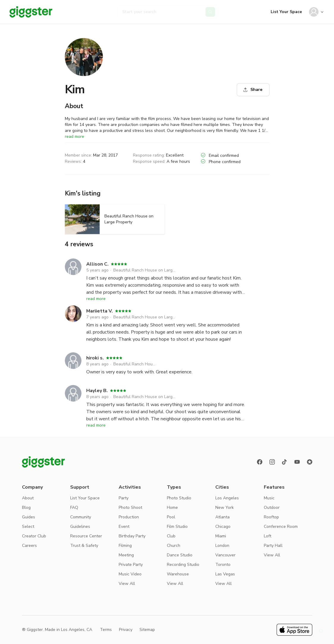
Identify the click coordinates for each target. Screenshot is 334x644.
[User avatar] (314, 12)
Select (28, 527)
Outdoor (272, 508)
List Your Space (286, 12)
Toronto (223, 565)
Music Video (130, 574)
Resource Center (86, 536)
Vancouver (225, 555)
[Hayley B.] (73, 404)
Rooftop (271, 517)
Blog (26, 508)
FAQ (74, 508)
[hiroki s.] (73, 364)
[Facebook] (260, 462)
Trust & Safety (84, 546)
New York (225, 508)
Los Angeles (227, 498)
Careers (29, 546)
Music (269, 498)
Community (81, 517)
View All (127, 584)
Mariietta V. (99, 311)
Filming (125, 546)
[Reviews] (310, 462)
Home (172, 508)
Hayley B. (97, 391)
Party (124, 498)
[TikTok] (285, 462)
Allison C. (97, 264)
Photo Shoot (130, 508)
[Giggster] (31, 12)
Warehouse (178, 574)
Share (253, 90)
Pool (171, 517)
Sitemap (147, 630)
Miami (221, 536)
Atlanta (222, 517)
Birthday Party (132, 536)
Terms (106, 630)
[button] (321, 631)
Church (174, 546)
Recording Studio (183, 565)
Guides (29, 517)
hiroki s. (95, 358)
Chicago (223, 527)
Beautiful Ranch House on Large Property (145, 270)
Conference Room (281, 527)
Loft (268, 536)
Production (129, 517)
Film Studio (177, 527)
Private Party (131, 565)
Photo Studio (179, 498)
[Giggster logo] (43, 462)
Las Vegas (225, 574)
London (222, 546)
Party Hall (273, 546)
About (28, 498)
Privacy (126, 630)
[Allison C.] (73, 277)
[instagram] (272, 462)
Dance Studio (180, 555)
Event (124, 527)
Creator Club (34, 536)
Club (171, 536)
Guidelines (80, 527)
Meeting (126, 555)
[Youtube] (297, 462)
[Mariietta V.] (73, 324)
